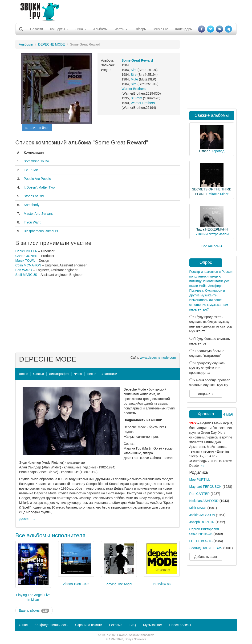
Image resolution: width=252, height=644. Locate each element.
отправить (206, 394)
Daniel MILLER (26, 251)
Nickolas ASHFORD (204, 501)
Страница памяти (89, 625)
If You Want (32, 222)
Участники (109, 374)
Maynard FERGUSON (206, 487)
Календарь (184, 29)
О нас (23, 625)
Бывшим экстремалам (212, 234)
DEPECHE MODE (52, 44)
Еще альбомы (34, 611)
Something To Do (36, 161)
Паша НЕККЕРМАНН (212, 229)
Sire (134, 70)
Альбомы (100, 29)
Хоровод (218, 151)
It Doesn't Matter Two (39, 187)
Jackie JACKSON (202, 515)
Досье (24, 374)
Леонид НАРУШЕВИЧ (206, 548)
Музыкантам (153, 625)
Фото (78, 374)
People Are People (37, 179)
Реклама (116, 625)
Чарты (121, 29)
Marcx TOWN (25, 261)
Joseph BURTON (202, 522)
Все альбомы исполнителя (50, 535)
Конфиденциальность (51, 625)
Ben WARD (24, 270)
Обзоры (140, 29)
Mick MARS (198, 508)
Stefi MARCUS (26, 275)
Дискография (59, 374)
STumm (136, 98)
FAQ (133, 625)
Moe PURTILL (200, 480)
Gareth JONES (26, 256)
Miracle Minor (219, 194)
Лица (81, 29)
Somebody (32, 205)
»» (203, 466)
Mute (134, 79)
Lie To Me (31, 170)
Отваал (205, 151)
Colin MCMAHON (28, 265)
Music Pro (161, 29)
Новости (37, 29)
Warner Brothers (134, 89)
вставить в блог (37, 128)
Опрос (206, 262)
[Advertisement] (124, 11)
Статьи (39, 374)
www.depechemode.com (158, 358)
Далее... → (27, 519)
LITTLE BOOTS (201, 541)
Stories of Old (34, 196)
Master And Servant (38, 214)
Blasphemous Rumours (41, 231)
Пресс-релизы (180, 625)
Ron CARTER (200, 494)
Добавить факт (206, 557)
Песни (92, 374)
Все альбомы (212, 246)
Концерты (59, 29)
